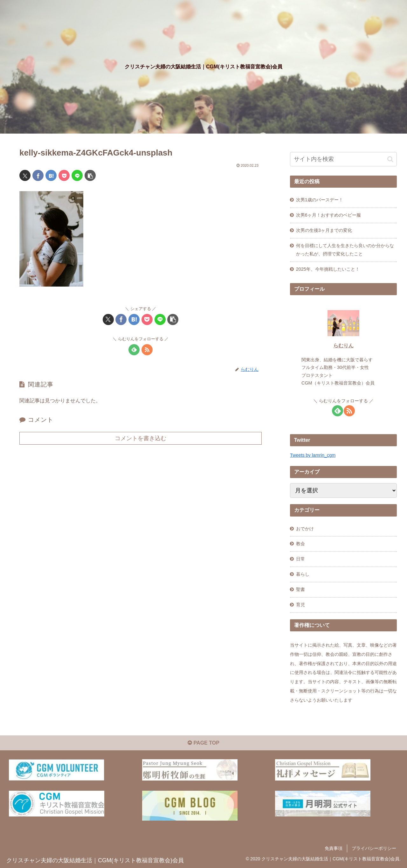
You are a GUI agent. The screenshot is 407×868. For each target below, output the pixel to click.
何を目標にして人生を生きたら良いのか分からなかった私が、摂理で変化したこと (345, 250)
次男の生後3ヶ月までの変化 (324, 230)
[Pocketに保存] (64, 175)
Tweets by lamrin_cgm (313, 455)
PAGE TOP (203, 743)
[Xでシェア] (25, 175)
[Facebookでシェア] (38, 175)
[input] (343, 159)
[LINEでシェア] (77, 175)
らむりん (343, 346)
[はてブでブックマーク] (51, 175)
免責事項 (334, 848)
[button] (90, 175)
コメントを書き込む (141, 438)
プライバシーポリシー (374, 848)
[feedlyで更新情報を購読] (134, 350)
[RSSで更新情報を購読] (147, 350)
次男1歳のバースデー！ (320, 200)
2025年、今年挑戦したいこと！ (328, 269)
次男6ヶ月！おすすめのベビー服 (328, 215)
